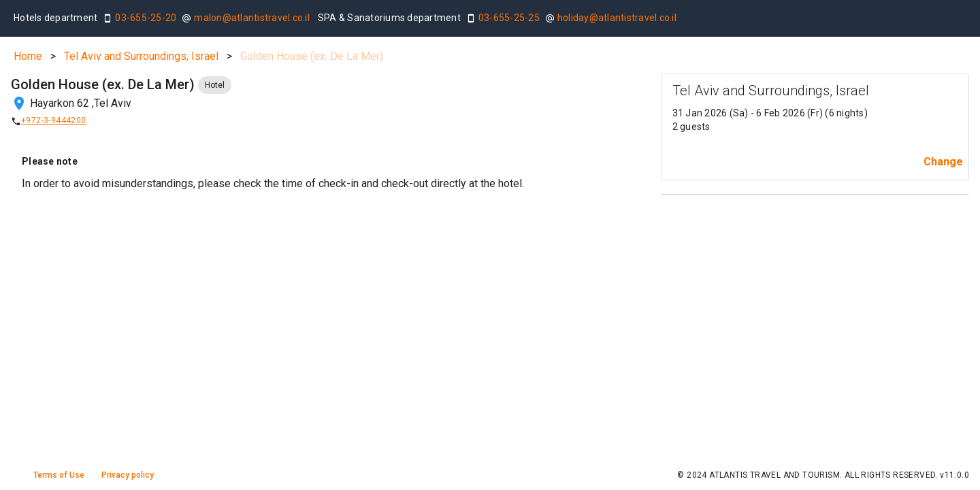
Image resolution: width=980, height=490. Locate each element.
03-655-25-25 (509, 18)
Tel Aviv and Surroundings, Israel (141, 56)
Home (28, 56)
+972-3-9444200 (54, 120)
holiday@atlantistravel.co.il (617, 18)
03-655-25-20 (146, 18)
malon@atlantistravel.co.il (252, 18)
